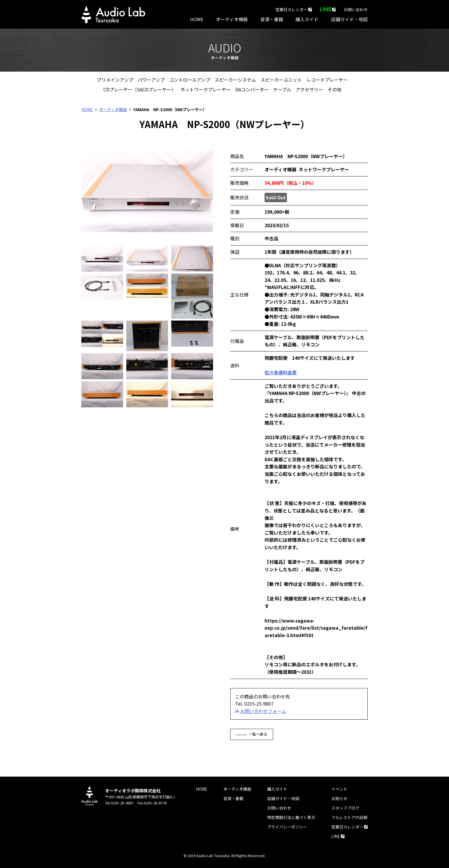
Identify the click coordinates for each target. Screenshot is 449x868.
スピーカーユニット (281, 80)
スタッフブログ (345, 808)
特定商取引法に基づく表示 (291, 817)
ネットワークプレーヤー (206, 89)
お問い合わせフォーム (261, 711)
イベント (339, 789)
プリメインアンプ (115, 80)
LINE (338, 836)
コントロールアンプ (190, 80)
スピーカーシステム (235, 80)
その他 (334, 89)
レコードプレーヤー (327, 80)
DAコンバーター (252, 89)
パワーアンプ (151, 80)
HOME (197, 19)
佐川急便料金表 (281, 372)
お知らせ (339, 798)
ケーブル (282, 89)
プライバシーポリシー (287, 827)
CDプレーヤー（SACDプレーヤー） (140, 89)
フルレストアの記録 (349, 817)
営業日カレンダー (294, 9)
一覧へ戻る (252, 734)
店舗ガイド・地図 (349, 19)
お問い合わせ (356, 9)
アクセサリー (309, 89)
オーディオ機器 (232, 19)
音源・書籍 (272, 19)
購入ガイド (307, 19)
